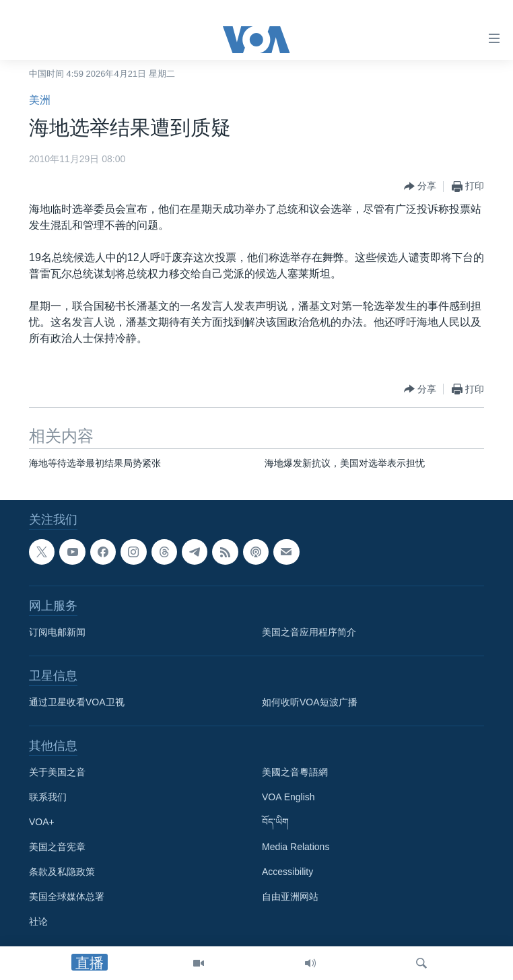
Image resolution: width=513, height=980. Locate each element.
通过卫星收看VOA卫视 (77, 702)
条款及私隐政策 (62, 872)
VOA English (288, 797)
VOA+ (42, 822)
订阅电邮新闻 (57, 632)
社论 (38, 921)
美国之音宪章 (57, 847)
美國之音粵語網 (295, 772)
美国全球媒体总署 (67, 897)
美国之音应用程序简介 (309, 632)
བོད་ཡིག (275, 822)
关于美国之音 (57, 772)
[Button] (420, 186)
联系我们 (48, 797)
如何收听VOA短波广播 (310, 702)
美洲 (40, 100)
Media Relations (296, 847)
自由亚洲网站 (290, 897)
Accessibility (287, 872)
